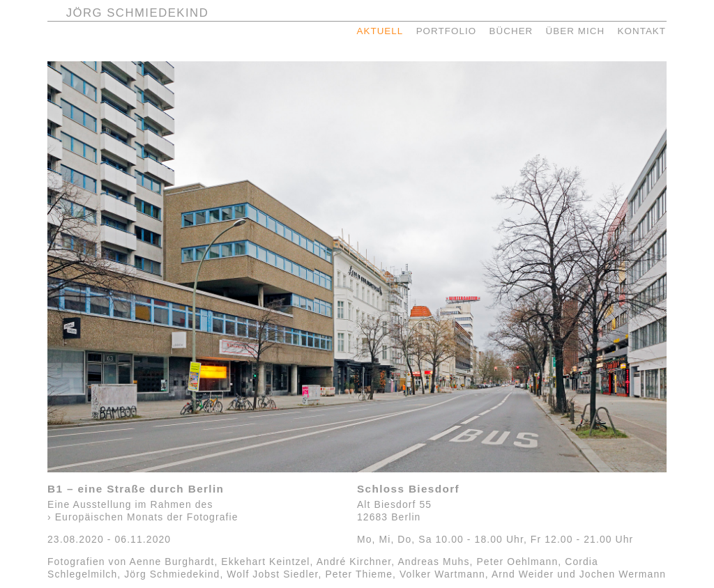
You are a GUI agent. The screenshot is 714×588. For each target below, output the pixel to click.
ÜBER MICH (576, 31)
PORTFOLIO (447, 31)
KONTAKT (641, 31)
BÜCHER (511, 31)
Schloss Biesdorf (408, 489)
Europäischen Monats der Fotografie (147, 517)
